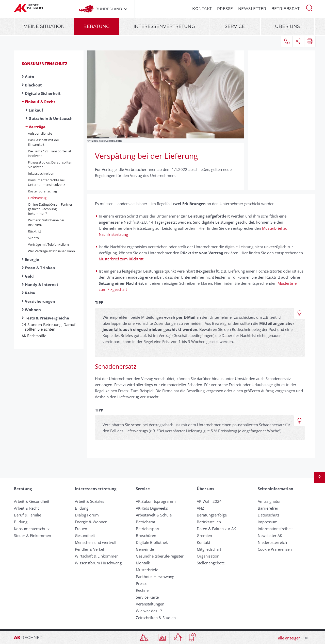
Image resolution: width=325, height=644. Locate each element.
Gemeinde (145, 549)
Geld (29, 276)
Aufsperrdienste (40, 133)
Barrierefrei (268, 508)
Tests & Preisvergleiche (47, 318)
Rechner (143, 590)
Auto (29, 77)
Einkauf (36, 110)
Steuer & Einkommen (32, 535)
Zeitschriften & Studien (156, 618)
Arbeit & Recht (26, 508)
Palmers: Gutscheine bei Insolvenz (46, 222)
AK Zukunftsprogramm (156, 501)
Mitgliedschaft (209, 549)
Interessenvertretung (164, 26)
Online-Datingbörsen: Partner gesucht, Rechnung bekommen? (50, 209)
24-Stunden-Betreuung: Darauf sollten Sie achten (50, 327)
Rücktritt (35, 231)
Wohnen (33, 310)
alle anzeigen (289, 638)
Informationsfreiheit (275, 529)
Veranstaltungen (150, 604)
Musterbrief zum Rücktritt (121, 259)
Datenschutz (269, 515)
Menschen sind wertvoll (96, 542)
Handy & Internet (42, 284)
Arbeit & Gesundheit (32, 501)
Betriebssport (148, 529)
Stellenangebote (211, 563)
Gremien (204, 535)
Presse (225, 8)
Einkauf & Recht (40, 102)
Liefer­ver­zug (37, 198)
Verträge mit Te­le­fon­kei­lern (48, 244)
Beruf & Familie (28, 515)
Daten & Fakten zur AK (216, 529)
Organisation (208, 556)
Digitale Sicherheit (43, 93)
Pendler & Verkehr (91, 549)
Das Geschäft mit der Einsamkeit (44, 142)
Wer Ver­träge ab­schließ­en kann (51, 251)
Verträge (37, 127)
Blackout (33, 85)
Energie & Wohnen (91, 522)
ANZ (200, 508)
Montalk (143, 563)
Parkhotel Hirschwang (155, 577)
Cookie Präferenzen (275, 549)
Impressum (268, 522)
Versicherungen (40, 301)
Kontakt (202, 8)
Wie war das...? (149, 611)
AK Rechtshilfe (36, 336)
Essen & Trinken (40, 268)
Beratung (96, 26)
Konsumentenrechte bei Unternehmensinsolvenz (46, 182)
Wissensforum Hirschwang (98, 563)
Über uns (287, 26)
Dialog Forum (87, 515)
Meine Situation (44, 26)
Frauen (81, 529)
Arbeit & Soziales (90, 501)
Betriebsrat (286, 8)
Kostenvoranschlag (42, 191)
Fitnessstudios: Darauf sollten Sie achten (50, 165)
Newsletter (252, 8)
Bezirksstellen (209, 522)
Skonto (33, 238)
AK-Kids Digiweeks (152, 508)
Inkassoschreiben (41, 173)
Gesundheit (85, 535)
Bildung (21, 522)
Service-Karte (147, 597)
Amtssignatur (269, 501)
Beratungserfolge (212, 515)
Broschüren (146, 535)
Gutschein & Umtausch (51, 118)
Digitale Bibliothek (152, 542)
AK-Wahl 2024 (209, 501)
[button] (309, 8)
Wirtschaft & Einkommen (97, 556)
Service (235, 26)
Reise (30, 293)
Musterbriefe (147, 570)
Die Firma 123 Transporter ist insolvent (50, 153)
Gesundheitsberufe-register (160, 556)
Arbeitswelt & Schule (154, 515)
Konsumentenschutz (44, 64)
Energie (32, 259)
